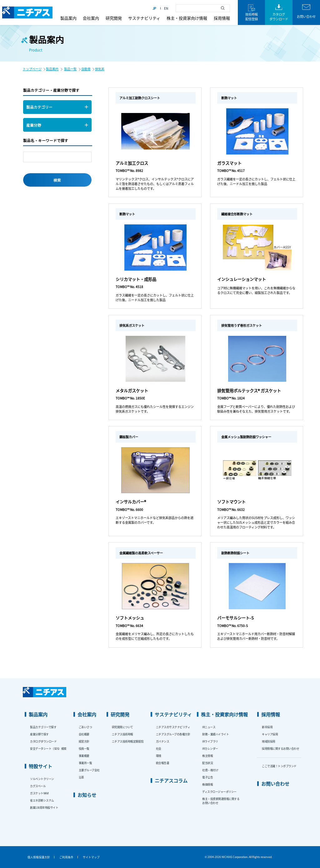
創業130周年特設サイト (44, 808)
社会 (159, 749)
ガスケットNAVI (39, 793)
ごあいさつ (85, 727)
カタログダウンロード (43, 741)
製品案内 (68, 18)
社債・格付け (210, 770)
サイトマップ (91, 857)
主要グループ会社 (89, 770)
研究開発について (122, 727)
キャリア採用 (270, 734)
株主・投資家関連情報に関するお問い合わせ (221, 801)
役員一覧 (84, 749)
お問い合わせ (275, 784)
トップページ (32, 69)
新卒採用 (267, 727)
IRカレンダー (210, 749)
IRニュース (209, 727)
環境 (159, 756)
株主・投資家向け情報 (187, 18)
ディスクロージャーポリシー (219, 792)
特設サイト (40, 766)
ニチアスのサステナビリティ (173, 727)
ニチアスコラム (171, 780)
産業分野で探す (39, 734)
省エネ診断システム (42, 800)
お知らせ (87, 795)
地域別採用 (269, 741)
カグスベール (38, 786)
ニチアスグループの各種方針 (173, 734)
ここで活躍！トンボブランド (279, 766)
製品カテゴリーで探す (43, 727)
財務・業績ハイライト (215, 734)
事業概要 (84, 756)
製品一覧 (70, 69)
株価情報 (207, 785)
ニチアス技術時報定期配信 (128, 741)
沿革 (81, 777)
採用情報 (222, 18)
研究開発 (114, 18)
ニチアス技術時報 (122, 734)
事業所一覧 (85, 763)
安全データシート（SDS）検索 (48, 749)
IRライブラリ (210, 741)
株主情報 (207, 756)
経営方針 (84, 741)
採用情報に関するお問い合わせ (280, 749)
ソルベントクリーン (42, 779)
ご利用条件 (66, 857)
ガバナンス (163, 741)
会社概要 (84, 734)
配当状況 (207, 763)
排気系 (100, 69)
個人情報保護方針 (39, 857)
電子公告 (207, 777)
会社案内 (91, 18)
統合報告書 (163, 763)
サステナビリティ (144, 18)
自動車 (86, 69)
